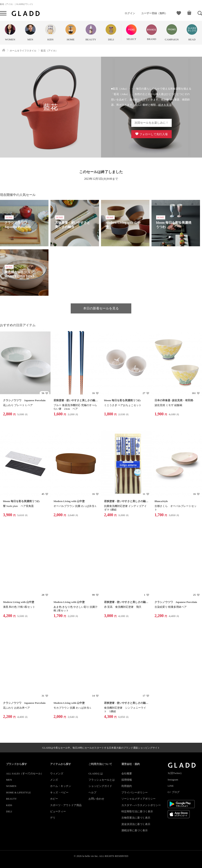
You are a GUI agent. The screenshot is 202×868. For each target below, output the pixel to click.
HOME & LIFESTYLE (18, 792)
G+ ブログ (174, 792)
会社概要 (127, 773)
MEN (9, 780)
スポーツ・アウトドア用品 (66, 805)
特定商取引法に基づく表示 (137, 811)
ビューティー (58, 811)
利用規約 (127, 786)
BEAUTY (11, 799)
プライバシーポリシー (135, 792)
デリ (53, 818)
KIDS (9, 805)
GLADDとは (96, 773)
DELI (9, 811)
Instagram (173, 780)
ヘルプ (92, 792)
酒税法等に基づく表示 (135, 830)
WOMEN (11, 786)
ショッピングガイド (100, 786)
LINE (171, 786)
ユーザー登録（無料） (154, 13)
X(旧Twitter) (175, 773)
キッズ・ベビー (59, 792)
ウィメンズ (57, 773)
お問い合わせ (96, 799)
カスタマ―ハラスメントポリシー (141, 805)
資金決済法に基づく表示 (136, 824)
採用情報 (127, 780)
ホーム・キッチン (61, 786)
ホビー (54, 799)
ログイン (130, 13)
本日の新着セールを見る (101, 308)
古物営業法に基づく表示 (136, 818)
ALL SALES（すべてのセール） (25, 773)
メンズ (54, 780)
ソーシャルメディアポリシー (138, 799)
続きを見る (165, 105)
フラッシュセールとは (102, 780)
